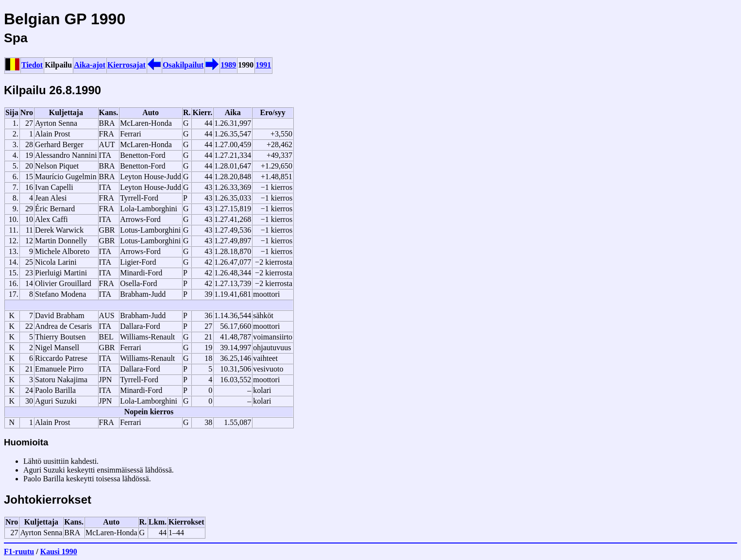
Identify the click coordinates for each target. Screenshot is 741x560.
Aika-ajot (90, 65)
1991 (263, 65)
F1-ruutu (19, 552)
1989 (228, 65)
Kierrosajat (126, 65)
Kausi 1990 (59, 552)
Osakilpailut (183, 65)
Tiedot (32, 65)
